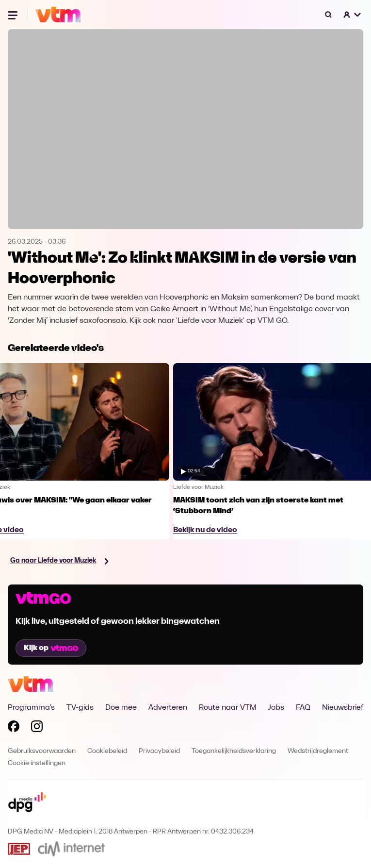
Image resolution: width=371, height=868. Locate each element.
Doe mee (121, 708)
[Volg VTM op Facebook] (14, 728)
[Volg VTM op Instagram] (37, 728)
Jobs (276, 708)
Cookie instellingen (37, 763)
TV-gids (80, 708)
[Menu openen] (14, 15)
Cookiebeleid (107, 751)
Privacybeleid (159, 751)
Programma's (31, 708)
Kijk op (51, 648)
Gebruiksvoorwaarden (42, 751)
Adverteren (168, 708)
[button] (353, 15)
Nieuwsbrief (343, 708)
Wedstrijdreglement (318, 751)
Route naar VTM (228, 708)
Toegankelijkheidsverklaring (234, 751)
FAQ (303, 708)
